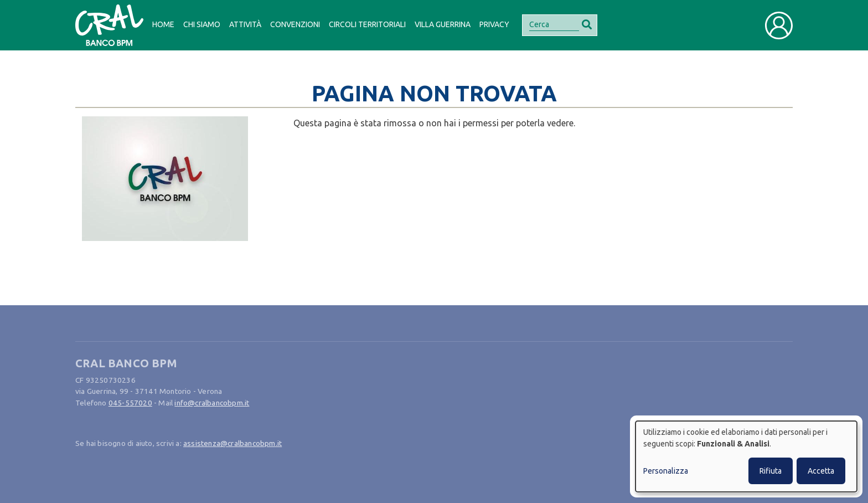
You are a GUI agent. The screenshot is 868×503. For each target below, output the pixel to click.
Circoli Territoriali (367, 24)
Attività (245, 24)
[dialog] (746, 456)
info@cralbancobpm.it (212, 403)
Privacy (494, 24)
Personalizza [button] (666, 471)
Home (163, 24)
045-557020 (130, 403)
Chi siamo (202, 24)
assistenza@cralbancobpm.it (232, 443)
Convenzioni (295, 24)
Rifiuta (771, 471)
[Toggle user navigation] (779, 25)
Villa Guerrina (443, 24)
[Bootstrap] (109, 25)
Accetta (821, 471)
